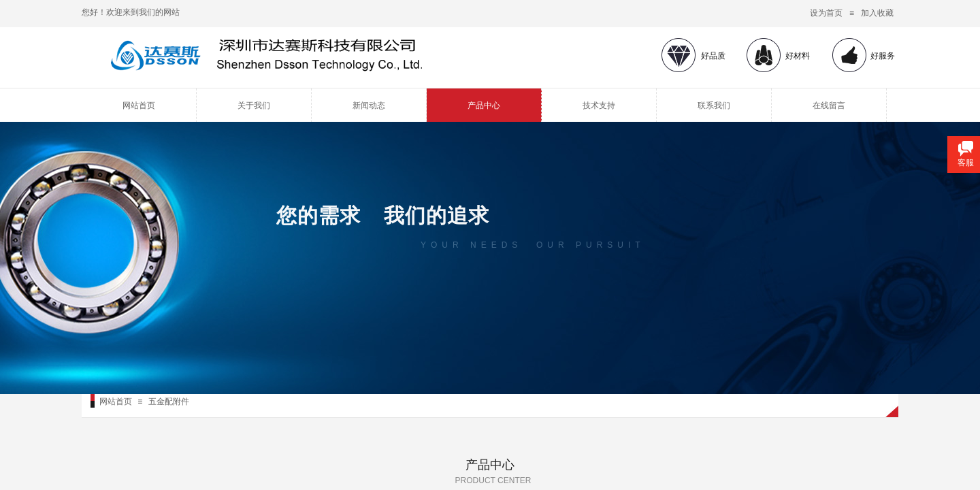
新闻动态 (369, 105)
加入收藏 (877, 13)
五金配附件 (169, 402)
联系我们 (714, 105)
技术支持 (599, 105)
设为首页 (826, 13)
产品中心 (484, 105)
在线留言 (829, 105)
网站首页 (139, 105)
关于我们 (254, 105)
